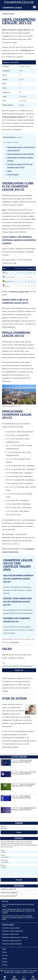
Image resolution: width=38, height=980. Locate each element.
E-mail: (3, 855)
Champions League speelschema (13, 931)
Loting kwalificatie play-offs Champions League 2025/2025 (24, 809)
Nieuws (4, 952)
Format (33, 978)
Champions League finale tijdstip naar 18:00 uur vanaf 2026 (23, 785)
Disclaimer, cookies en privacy (24, 972)
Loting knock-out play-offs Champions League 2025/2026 (23, 773)
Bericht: (3, 865)
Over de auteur (13, 175)
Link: (4, 663)
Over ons (5, 955)
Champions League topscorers (12, 941)
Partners (5, 965)
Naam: (3, 850)
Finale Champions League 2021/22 (21, 154)
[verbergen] (19, 137)
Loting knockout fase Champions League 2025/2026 (22, 761)
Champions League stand (19, 292)
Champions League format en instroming (15, 937)
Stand (24, 978)
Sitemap (5, 962)
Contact (4, 959)
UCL (5, 978)
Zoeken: (3, 826)
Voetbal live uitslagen (7, 889)
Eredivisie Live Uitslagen (8, 892)
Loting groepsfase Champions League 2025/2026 (21, 797)
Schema (14, 978)
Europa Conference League (13, 117)
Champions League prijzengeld (12, 944)
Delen (9, 171)
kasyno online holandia (8, 896)
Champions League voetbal (11, 928)
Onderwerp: (4, 860)
